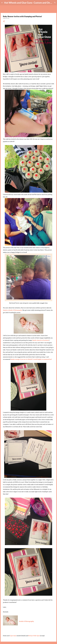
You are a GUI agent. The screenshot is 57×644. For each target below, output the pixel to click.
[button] (4, 21)
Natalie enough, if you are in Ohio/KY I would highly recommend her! (31, 359)
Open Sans (13, 636)
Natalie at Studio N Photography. (13, 310)
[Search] (55, 3)
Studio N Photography (26, 621)
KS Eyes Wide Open (34, 636)
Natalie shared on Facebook (41, 340)
